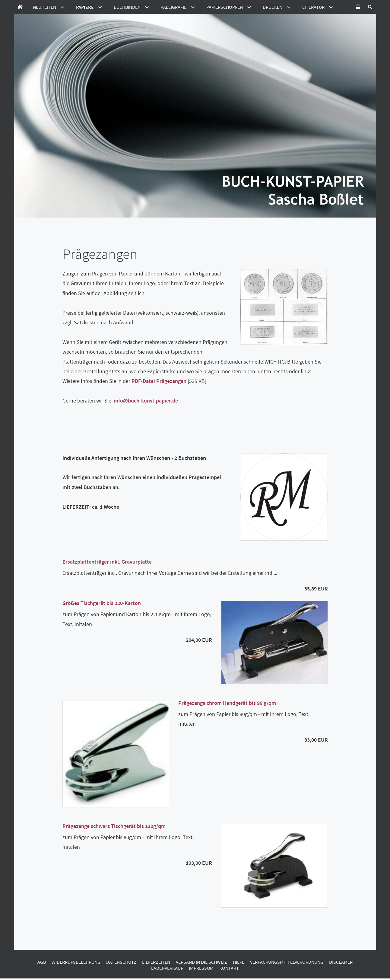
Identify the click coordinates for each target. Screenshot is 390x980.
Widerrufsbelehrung (76, 962)
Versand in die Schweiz (201, 962)
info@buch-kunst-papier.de (146, 401)
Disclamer (341, 962)
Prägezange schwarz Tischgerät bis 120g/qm (114, 826)
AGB (42, 962)
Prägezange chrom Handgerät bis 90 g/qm (227, 703)
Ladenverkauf (167, 968)
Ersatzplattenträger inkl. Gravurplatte (107, 562)
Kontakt (229, 968)
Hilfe (239, 962)
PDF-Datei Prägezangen (159, 381)
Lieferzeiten (156, 962)
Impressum (201, 968)
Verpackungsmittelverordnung (287, 962)
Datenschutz (121, 962)
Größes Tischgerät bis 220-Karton (102, 603)
